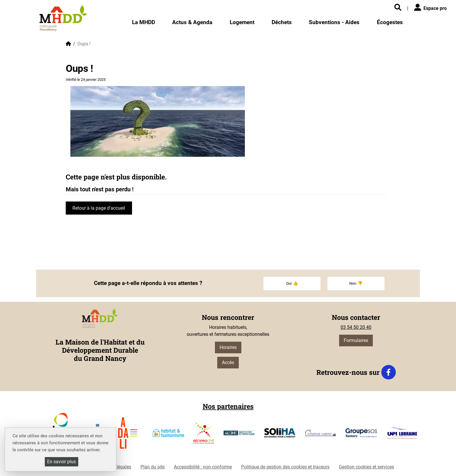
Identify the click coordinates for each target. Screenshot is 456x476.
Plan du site (153, 467)
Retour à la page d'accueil (99, 208)
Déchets (282, 22)
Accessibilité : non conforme (203, 467)
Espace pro (430, 7)
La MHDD (144, 22)
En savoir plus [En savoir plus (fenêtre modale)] (62, 462)
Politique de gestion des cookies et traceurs (285, 467)
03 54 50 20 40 (356, 327)
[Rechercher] (398, 8)
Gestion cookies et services (366, 467)
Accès (228, 362)
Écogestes (390, 22)
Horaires (228, 347)
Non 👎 (356, 283)
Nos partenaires (228, 406)
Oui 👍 (292, 283)
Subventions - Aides (334, 22)
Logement (242, 22)
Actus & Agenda (192, 22)
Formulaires (356, 340)
